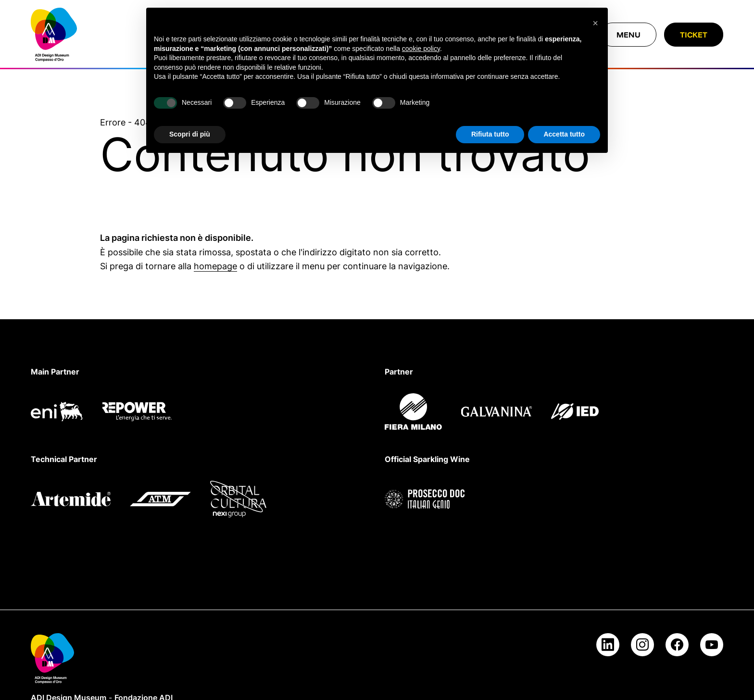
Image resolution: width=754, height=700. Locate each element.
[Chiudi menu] (628, 35)
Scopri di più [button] (190, 134)
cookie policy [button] (421, 49)
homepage (215, 266)
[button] (595, 23)
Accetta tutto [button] (564, 134)
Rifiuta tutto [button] (490, 134)
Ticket (694, 35)
